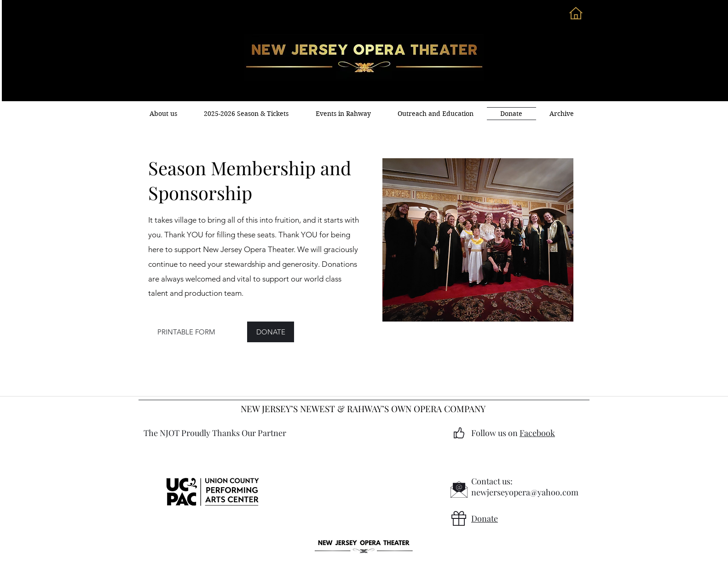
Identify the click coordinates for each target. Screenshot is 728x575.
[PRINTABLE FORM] (186, 332)
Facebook (537, 433)
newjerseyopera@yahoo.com (525, 492)
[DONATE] (271, 332)
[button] (343, 114)
